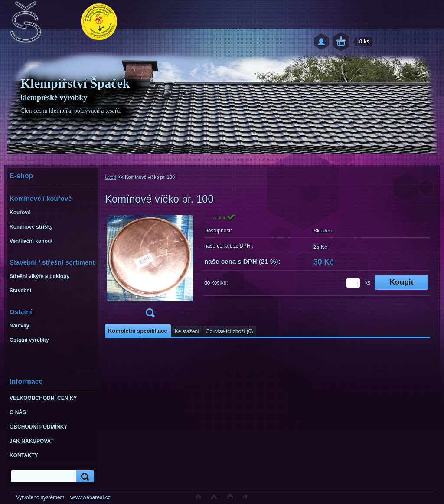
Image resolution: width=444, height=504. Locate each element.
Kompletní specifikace (138, 331)
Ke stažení (187, 331)
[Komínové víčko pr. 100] (150, 268)
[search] (84, 476)
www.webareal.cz (90, 497)
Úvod (111, 177)
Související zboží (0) (229, 331)
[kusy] (353, 283)
